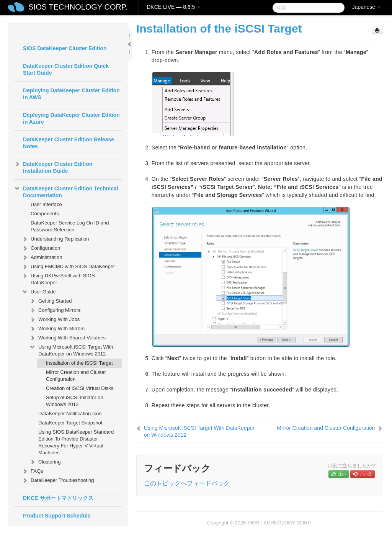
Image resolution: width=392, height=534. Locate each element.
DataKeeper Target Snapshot (70, 423)
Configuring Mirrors (55, 310)
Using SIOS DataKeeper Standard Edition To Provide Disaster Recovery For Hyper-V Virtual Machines (76, 442)
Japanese (366, 7)
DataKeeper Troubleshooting (58, 480)
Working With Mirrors (57, 329)
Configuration (41, 248)
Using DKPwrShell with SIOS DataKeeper (58, 278)
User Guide (39, 292)
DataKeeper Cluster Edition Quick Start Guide (66, 69)
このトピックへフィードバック (187, 483)
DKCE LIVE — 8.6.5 (173, 7)
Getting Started (50, 301)
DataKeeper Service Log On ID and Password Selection (70, 226)
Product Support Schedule (57, 516)
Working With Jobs (54, 319)
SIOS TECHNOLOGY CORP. (78, 7)
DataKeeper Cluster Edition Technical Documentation (66, 191)
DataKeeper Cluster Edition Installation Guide (53, 167)
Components (45, 214)
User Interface (46, 204)
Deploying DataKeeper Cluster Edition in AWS (71, 94)
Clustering (45, 462)
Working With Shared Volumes (67, 338)
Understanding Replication (55, 239)
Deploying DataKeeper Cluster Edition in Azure (71, 118)
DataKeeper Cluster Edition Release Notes (69, 143)
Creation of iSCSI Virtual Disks (80, 388)
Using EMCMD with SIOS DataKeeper (68, 267)
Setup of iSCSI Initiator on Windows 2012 (75, 401)
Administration (42, 257)
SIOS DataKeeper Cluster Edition (65, 48)
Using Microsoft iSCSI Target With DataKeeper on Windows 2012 (71, 350)
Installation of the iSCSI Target (79, 363)
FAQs (32, 471)
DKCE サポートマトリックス (58, 498)
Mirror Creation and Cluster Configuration (76, 376)
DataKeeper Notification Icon (70, 414)
